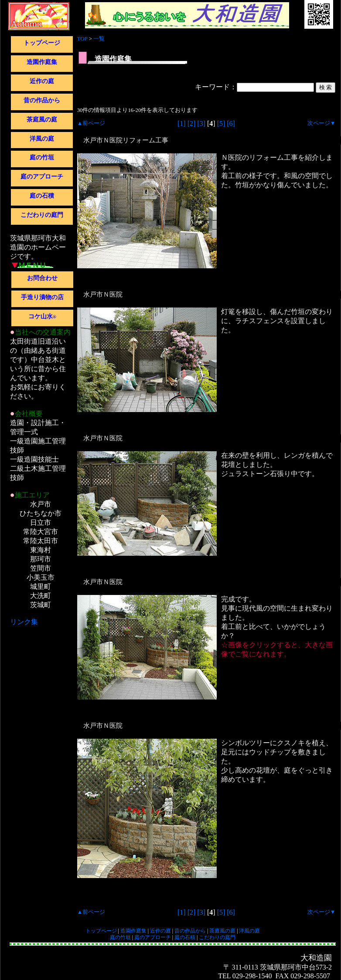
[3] (201, 123)
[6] (231, 123)
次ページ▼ (322, 123)
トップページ (42, 43)
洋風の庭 (42, 139)
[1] (182, 123)
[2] (192, 123)
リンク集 (24, 622)
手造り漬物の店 (42, 297)
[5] (221, 123)
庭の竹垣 (42, 157)
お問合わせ (42, 278)
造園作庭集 (42, 62)
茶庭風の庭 (42, 120)
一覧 (99, 39)
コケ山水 (42, 316)
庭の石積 (42, 196)
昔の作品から (42, 100)
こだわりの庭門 (42, 215)
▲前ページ (91, 123)
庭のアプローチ (42, 177)
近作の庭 (42, 81)
